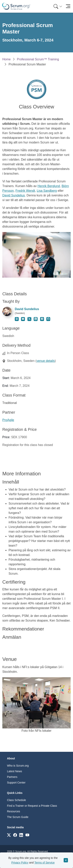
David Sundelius (14, 195)
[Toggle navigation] (68, 6)
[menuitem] (57, 6)
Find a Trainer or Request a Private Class (32, 806)
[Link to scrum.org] (9, 835)
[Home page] (16, 6)
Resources (14, 811)
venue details (46, 361)
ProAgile (8, 420)
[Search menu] (58, 6)
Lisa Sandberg (47, 191)
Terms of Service (44, 863)
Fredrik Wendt (25, 191)
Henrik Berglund (49, 186)
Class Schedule (16, 800)
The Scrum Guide (18, 817)
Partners (12, 777)
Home (7, 59)
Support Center (16, 783)
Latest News (15, 771)
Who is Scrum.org (18, 766)
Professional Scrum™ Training (38, 59)
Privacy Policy (20, 863)
